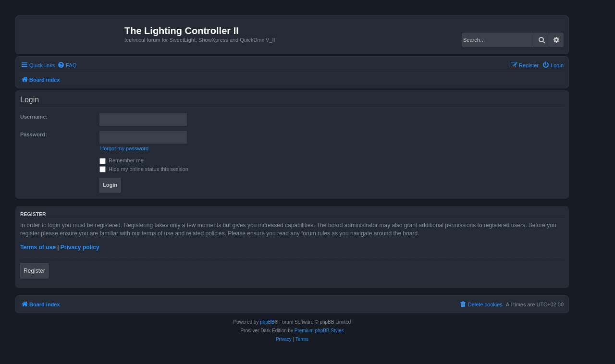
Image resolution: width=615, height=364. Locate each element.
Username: (34, 117)
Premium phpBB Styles (319, 331)
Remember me (122, 160)
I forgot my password (124, 148)
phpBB (267, 322)
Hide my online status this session (144, 169)
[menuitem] (67, 65)
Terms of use (38, 247)
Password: (34, 134)
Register (34, 271)
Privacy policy (80, 247)
